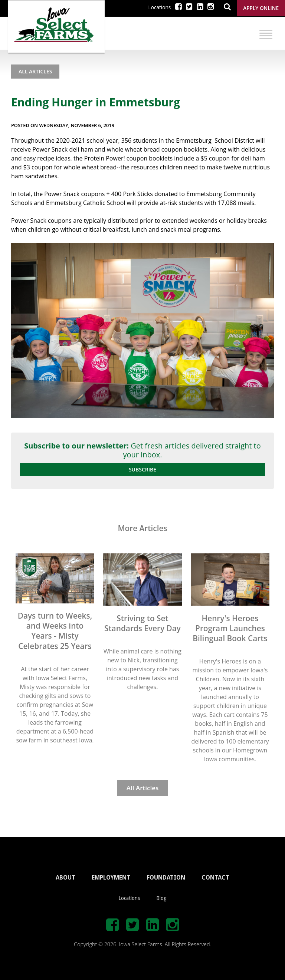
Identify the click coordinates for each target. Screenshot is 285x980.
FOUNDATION (166, 878)
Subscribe (142, 469)
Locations (160, 7)
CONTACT (215, 878)
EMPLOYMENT (111, 878)
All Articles (35, 71)
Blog (161, 898)
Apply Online (261, 8)
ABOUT (65, 878)
